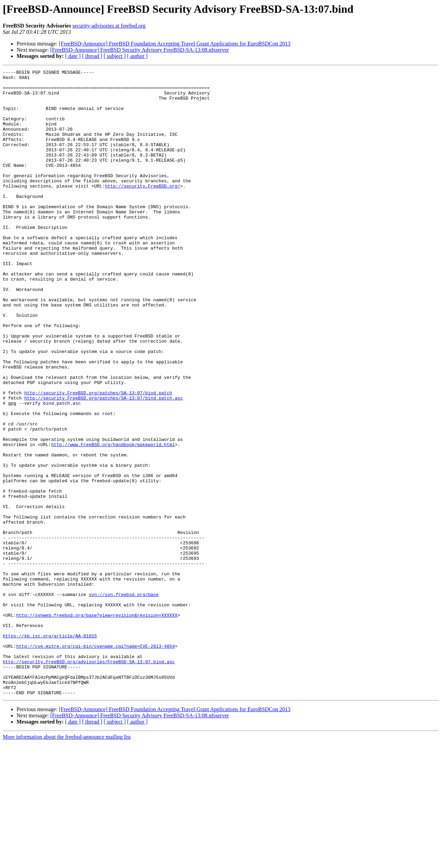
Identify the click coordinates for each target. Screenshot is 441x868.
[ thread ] (92, 56)
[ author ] (137, 56)
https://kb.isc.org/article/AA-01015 (50, 749)
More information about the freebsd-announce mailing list (67, 862)
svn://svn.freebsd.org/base (124, 700)
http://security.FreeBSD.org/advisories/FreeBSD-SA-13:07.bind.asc (89, 780)
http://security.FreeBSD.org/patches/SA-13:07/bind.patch (98, 458)
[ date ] (73, 56)
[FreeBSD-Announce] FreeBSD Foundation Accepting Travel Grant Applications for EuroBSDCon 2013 (175, 44)
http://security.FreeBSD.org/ (142, 210)
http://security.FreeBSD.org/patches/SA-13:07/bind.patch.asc (103, 464)
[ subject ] (115, 56)
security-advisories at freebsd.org (109, 26)
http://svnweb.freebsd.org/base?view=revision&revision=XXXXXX (97, 725)
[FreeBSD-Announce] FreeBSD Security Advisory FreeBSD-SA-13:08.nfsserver (140, 50)
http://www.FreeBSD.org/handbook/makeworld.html (113, 520)
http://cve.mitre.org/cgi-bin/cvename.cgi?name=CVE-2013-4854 (95, 762)
